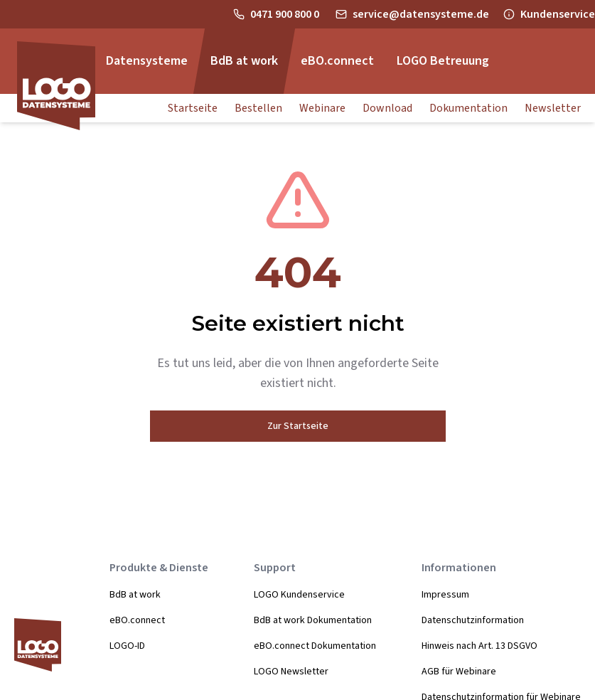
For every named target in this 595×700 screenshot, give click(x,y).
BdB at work (135, 595)
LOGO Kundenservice (299, 595)
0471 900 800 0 (286, 14)
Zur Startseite (298, 426)
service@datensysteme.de (421, 14)
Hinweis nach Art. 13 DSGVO (479, 646)
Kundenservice (558, 14)
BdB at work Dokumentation (313, 620)
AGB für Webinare (459, 672)
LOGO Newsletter (291, 672)
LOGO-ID (127, 646)
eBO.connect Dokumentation (315, 646)
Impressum (445, 595)
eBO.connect (137, 620)
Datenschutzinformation (473, 620)
